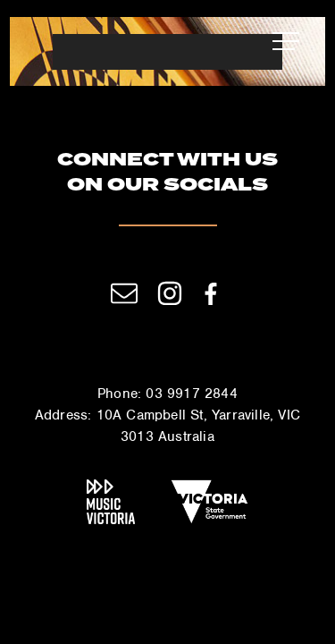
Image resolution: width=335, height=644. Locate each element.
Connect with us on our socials (167, 174)
